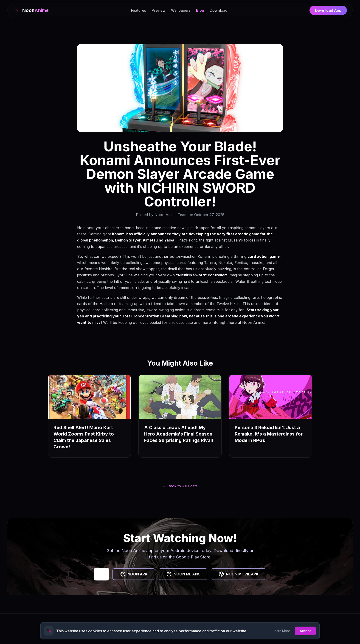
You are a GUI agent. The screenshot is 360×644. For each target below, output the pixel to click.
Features (138, 10)
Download (218, 10)
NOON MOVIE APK (239, 574)
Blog (200, 10)
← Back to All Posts (180, 486)
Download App (328, 10)
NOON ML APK (183, 574)
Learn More (281, 631)
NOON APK (134, 574)
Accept (305, 631)
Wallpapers (181, 10)
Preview (159, 10)
